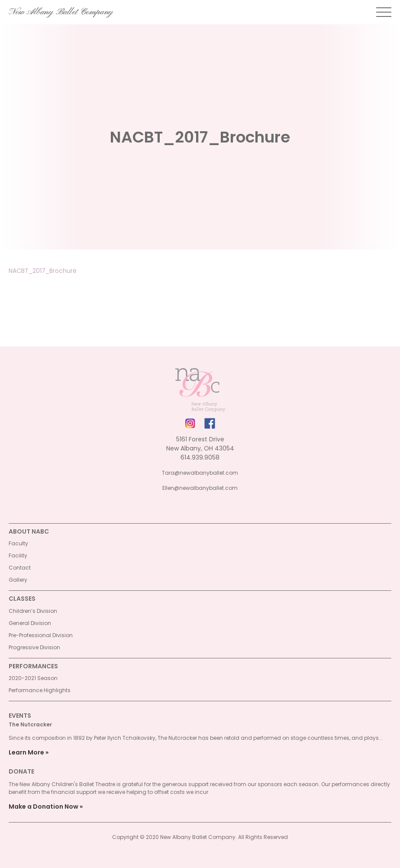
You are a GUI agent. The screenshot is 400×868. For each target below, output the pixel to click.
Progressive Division (34, 647)
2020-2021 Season (33, 678)
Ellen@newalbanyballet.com (200, 488)
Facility (18, 555)
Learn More (26, 752)
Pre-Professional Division (41, 635)
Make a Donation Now (44, 806)
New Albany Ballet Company (61, 12)
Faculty (18, 543)
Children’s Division (33, 611)
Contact (20, 568)
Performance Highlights (40, 690)
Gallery (18, 580)
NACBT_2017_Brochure (43, 271)
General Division (30, 623)
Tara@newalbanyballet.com (200, 473)
